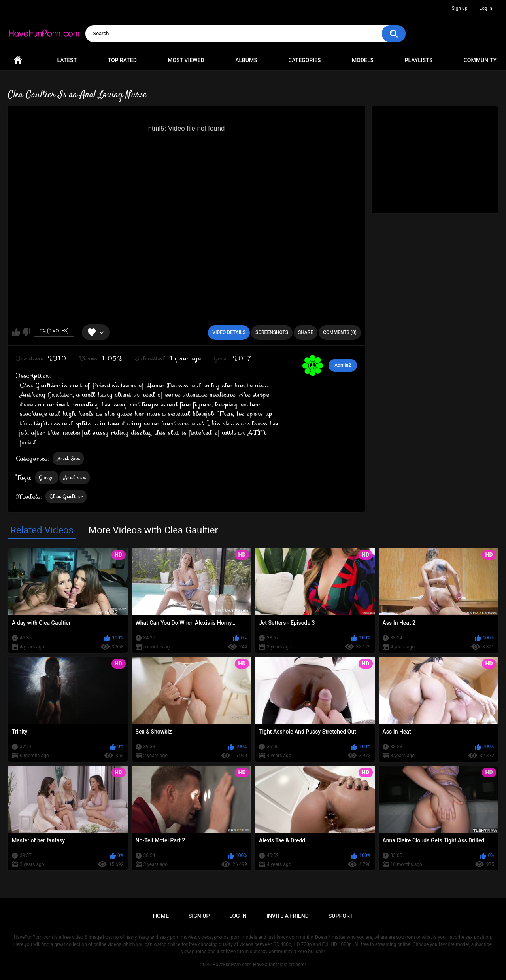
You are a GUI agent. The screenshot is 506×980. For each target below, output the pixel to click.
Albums (246, 60)
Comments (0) (340, 332)
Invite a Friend (288, 916)
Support (341, 916)
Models (363, 60)
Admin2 (343, 365)
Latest (67, 60)
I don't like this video (26, 332)
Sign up (460, 8)
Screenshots (272, 332)
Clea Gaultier (66, 496)
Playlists (419, 60)
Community (480, 60)
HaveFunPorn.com (232, 965)
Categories (304, 60)
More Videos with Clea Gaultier (153, 530)
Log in (486, 8)
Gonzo (47, 477)
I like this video (16, 332)
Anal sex (75, 477)
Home (18, 60)
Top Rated (122, 60)
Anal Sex (68, 458)
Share (306, 332)
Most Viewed (186, 60)
